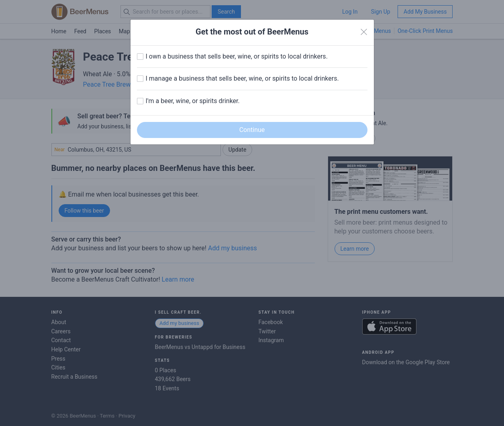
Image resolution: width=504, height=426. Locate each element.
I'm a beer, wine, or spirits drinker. (193, 101)
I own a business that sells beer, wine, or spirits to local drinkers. (237, 56)
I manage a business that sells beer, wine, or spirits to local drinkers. (242, 78)
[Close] (364, 32)
